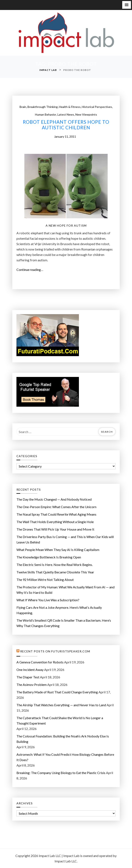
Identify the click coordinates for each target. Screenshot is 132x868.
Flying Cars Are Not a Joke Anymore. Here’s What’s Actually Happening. (59, 610)
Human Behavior (46, 114)
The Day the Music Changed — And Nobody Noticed (54, 499)
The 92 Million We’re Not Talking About (45, 580)
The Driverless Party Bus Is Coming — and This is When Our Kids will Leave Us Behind (65, 539)
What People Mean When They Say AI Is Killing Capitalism (58, 550)
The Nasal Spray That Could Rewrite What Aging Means (56, 514)
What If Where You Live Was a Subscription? (48, 600)
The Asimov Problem (32, 685)
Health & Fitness (70, 107)
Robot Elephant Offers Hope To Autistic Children (66, 125)
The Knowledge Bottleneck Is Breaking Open (49, 557)
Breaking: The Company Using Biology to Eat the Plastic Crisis (61, 773)
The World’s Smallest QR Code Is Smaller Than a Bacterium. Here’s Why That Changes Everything (64, 623)
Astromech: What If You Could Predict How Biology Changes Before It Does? (65, 757)
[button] (127, 5)
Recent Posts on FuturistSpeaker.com (55, 651)
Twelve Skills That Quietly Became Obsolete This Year (55, 572)
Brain (23, 107)
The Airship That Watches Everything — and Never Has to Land (61, 705)
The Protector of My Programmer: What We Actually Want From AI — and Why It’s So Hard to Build (65, 590)
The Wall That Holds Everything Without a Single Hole (55, 522)
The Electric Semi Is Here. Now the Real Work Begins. (55, 565)
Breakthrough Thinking (43, 107)
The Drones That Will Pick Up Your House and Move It (55, 529)
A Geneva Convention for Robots (40, 662)
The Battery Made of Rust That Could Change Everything (57, 692)
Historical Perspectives (97, 107)
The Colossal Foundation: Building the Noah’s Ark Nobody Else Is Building (63, 739)
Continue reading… (31, 270)
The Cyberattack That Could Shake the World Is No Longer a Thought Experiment (60, 720)
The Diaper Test (28, 677)
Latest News (66, 114)
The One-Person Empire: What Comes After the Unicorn (56, 507)
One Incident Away (30, 670)
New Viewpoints (86, 114)
